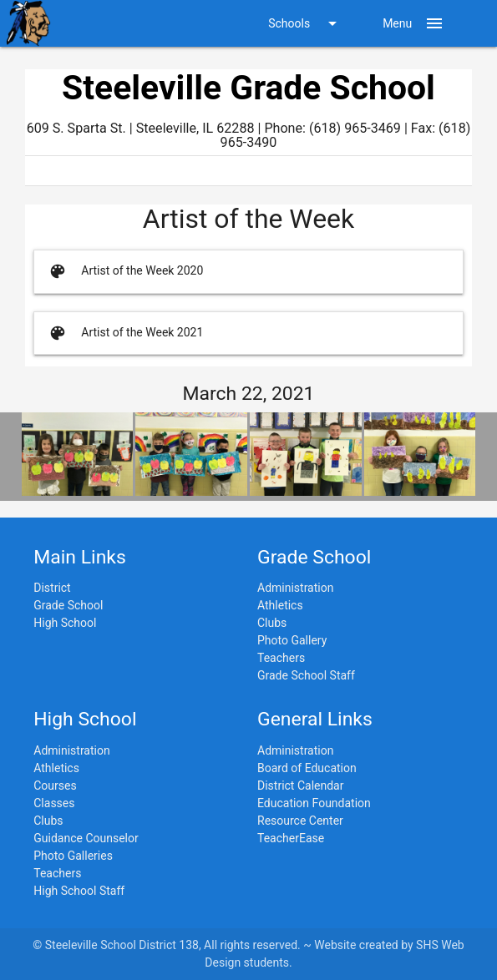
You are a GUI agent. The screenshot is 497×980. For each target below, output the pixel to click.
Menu (413, 23)
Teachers (281, 658)
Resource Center (300, 821)
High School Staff (79, 891)
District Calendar (300, 786)
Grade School (68, 605)
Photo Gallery (292, 640)
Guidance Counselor (86, 838)
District (52, 588)
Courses (55, 786)
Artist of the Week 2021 (124, 333)
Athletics (280, 605)
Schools (305, 23)
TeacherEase (291, 838)
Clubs (272, 623)
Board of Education (307, 768)
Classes (54, 803)
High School (65, 623)
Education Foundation (314, 803)
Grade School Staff (306, 675)
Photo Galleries (73, 856)
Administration (295, 588)
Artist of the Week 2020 (124, 271)
